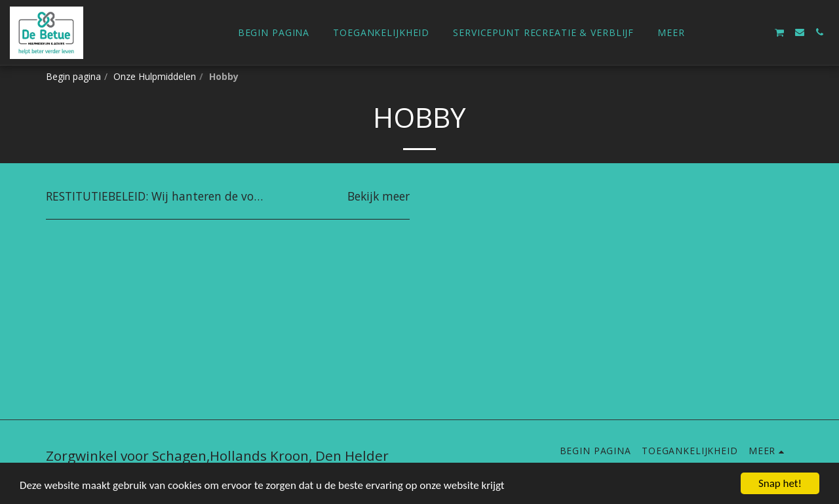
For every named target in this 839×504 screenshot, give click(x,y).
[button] (740, 32)
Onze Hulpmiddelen (155, 76)
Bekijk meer (379, 197)
